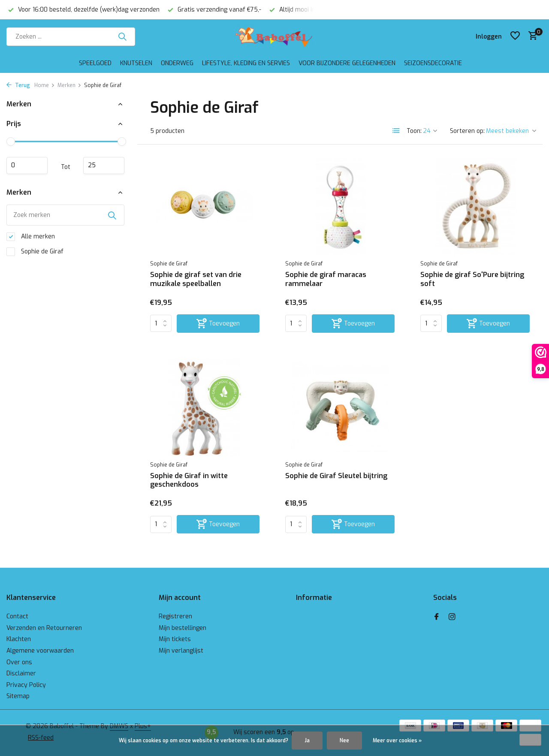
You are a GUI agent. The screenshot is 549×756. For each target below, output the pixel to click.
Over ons (19, 662)
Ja (307, 741)
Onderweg (177, 63)
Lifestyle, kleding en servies (246, 63)
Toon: (414, 131)
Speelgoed (95, 63)
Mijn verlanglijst (181, 651)
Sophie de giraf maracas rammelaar (326, 279)
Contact (17, 616)
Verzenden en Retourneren (44, 628)
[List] (396, 131)
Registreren (175, 616)
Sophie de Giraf (35, 252)
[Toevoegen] (218, 324)
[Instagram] (452, 617)
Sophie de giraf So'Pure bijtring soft (472, 279)
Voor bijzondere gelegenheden (347, 63)
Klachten (19, 639)
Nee (344, 741)
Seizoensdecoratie (433, 63)
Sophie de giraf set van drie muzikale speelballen (196, 279)
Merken (69, 85)
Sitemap (18, 696)
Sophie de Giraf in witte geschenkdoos (189, 480)
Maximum (104, 166)
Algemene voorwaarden (40, 651)
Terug (18, 85)
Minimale (27, 166)
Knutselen (136, 63)
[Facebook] (437, 617)
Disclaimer (21, 673)
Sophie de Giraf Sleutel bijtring (336, 476)
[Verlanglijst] (515, 36)
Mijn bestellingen (182, 628)
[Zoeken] (71, 37)
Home (45, 85)
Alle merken (31, 237)
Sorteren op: (467, 131)
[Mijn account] (489, 37)
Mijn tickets (175, 639)
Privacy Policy (26, 685)
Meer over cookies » (397, 741)
